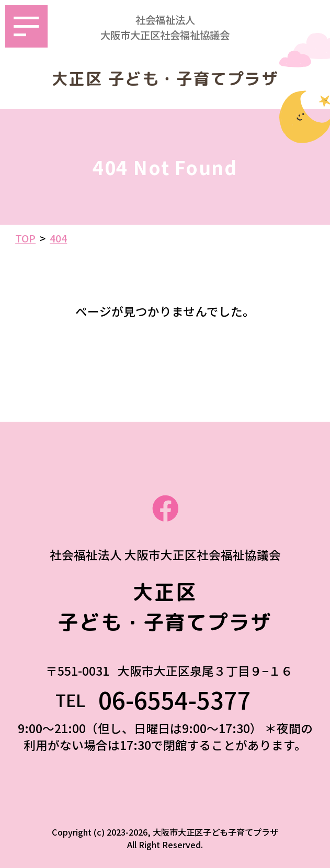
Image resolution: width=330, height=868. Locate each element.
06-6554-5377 (186, 699)
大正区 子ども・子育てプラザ (165, 79)
